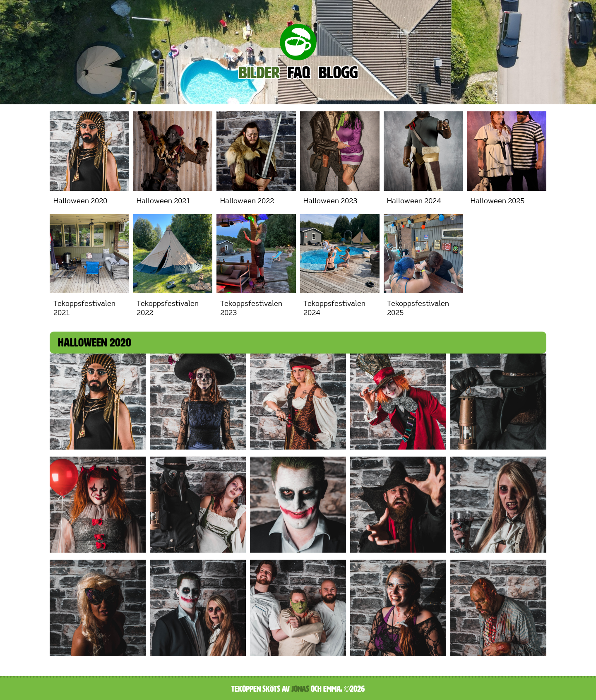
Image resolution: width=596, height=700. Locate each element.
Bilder (259, 73)
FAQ (299, 73)
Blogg (338, 73)
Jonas (300, 689)
